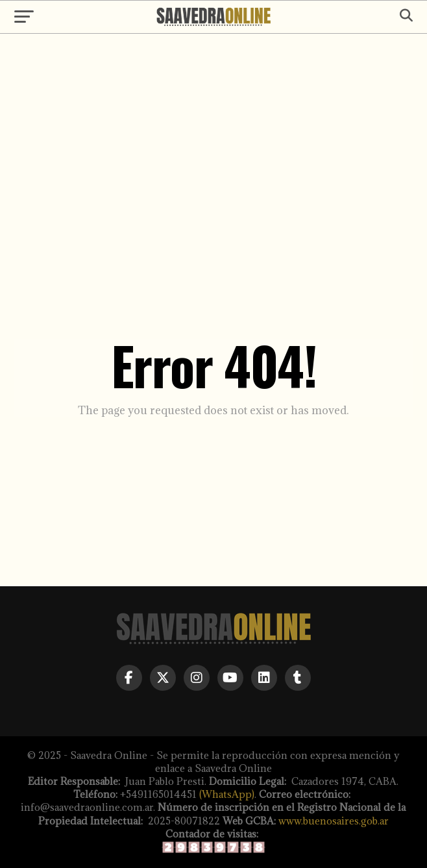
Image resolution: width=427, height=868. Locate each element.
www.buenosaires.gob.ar (334, 821)
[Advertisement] (213, 144)
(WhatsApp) (227, 794)
